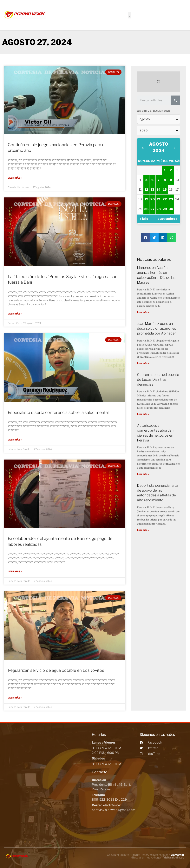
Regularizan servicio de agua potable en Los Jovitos (56, 670)
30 (171, 209)
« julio (144, 219)
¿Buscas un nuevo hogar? (157, 857)
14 (159, 190)
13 (152, 190)
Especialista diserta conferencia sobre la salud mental (58, 412)
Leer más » (15, 178)
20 (153, 199)
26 (146, 209)
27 (152, 209)
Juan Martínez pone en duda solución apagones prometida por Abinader (157, 328)
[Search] (175, 100)
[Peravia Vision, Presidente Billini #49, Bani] (47, 781)
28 (159, 209)
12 (146, 190)
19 (146, 199)
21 (159, 199)
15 (165, 190)
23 (171, 199)
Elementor (177, 854)
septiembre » (167, 219)
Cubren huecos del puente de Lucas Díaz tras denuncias (158, 379)
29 (165, 209)
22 (165, 199)
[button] (130, 15)
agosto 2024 (159, 147)
